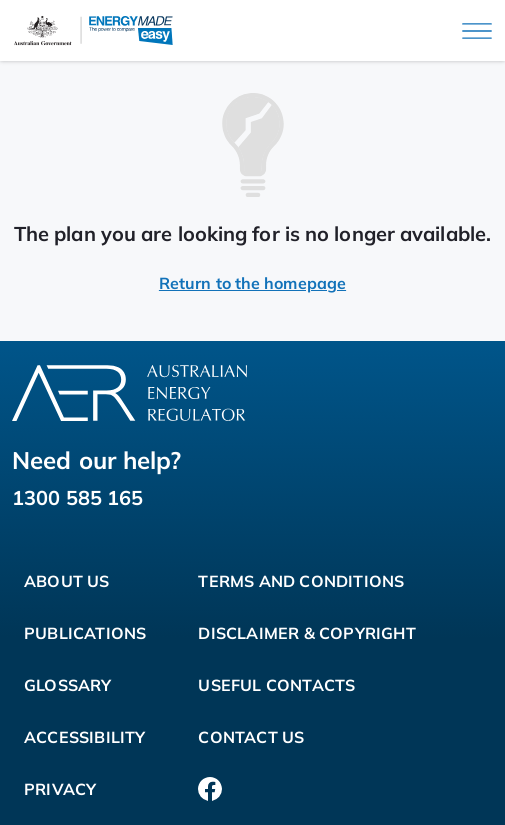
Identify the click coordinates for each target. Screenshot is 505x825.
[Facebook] (210, 789)
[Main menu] (477, 31)
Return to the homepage (252, 283)
